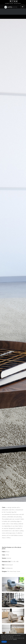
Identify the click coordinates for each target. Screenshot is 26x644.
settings (15, 639)
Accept (4, 642)
